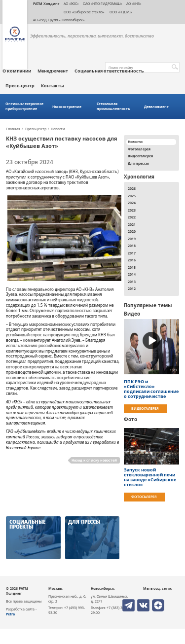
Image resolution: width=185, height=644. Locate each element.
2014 (132, 274)
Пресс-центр (20, 86)
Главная (13, 129)
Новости (58, 129)
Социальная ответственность (109, 71)
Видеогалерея (140, 156)
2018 (132, 246)
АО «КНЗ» (134, 3)
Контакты (53, 86)
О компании (17, 71)
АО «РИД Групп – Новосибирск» (59, 20)
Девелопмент (156, 107)
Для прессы (138, 163)
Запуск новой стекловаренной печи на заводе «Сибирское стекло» (150, 477)
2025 (132, 196)
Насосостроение (67, 107)
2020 (132, 231)
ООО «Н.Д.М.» (120, 12)
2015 (132, 267)
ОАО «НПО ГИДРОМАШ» (102, 3)
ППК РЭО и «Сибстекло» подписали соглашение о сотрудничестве (151, 389)
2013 (132, 282)
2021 (132, 224)
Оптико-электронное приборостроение (24, 106)
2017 (132, 253)
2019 (132, 239)
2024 (132, 203)
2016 (132, 260)
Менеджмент (53, 71)
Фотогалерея (139, 149)
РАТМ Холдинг (46, 3)
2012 (132, 288)
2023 (132, 210)
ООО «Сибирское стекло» (84, 12)
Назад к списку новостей (94, 460)
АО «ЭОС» (71, 3)
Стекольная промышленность (113, 106)
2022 (132, 217)
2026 (132, 188)
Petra (10, 614)
